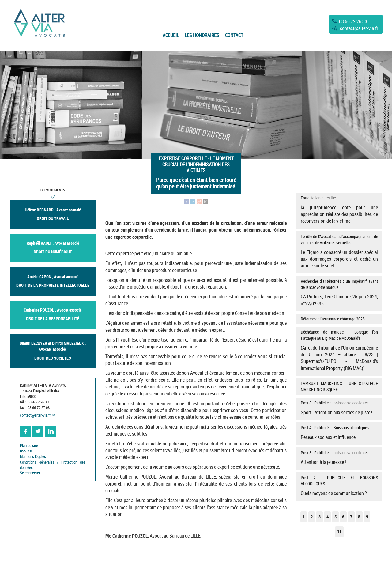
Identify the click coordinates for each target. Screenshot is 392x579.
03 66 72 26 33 (350, 21)
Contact (234, 35)
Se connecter (30, 473)
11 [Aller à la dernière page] (339, 532)
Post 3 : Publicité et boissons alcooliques (339, 458)
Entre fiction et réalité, (339, 210)
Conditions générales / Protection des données (53, 465)
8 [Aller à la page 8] (359, 517)
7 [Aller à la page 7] (351, 517)
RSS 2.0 (26, 451)
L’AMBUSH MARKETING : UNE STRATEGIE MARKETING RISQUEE (339, 386)
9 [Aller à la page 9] (367, 517)
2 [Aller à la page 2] (312, 517)
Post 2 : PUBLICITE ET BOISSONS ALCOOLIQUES (339, 486)
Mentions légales (33, 457)
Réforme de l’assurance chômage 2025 (333, 319)
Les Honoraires (202, 35)
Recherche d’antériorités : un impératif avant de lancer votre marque (339, 293)
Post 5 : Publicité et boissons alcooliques (339, 408)
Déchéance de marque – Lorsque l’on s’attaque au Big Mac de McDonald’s (339, 350)
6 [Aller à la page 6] (343, 517)
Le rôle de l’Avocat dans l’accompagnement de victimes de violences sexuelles (339, 251)
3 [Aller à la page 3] (320, 517)
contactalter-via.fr (355, 28)
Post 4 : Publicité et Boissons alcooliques (339, 433)
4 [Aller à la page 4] (328, 517)
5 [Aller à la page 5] (335, 517)
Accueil (171, 35)
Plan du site (29, 446)
